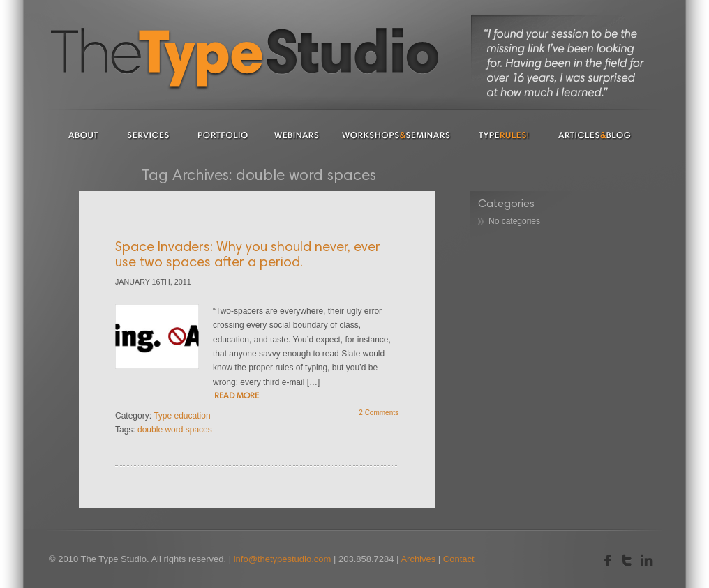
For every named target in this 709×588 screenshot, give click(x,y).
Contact (459, 559)
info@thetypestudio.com (283, 559)
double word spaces (175, 430)
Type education (182, 416)
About (84, 135)
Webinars (296, 135)
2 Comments (379, 413)
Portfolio (224, 135)
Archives (418, 559)
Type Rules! (505, 135)
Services (148, 135)
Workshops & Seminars (396, 135)
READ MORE (237, 396)
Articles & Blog (595, 135)
